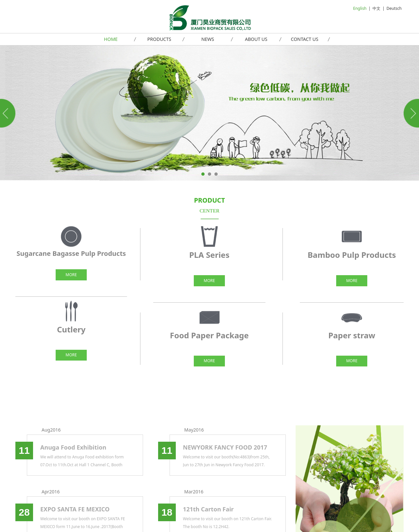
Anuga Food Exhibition (73, 447)
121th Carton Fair (208, 509)
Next (410, 113)
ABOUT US (256, 39)
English (360, 8)
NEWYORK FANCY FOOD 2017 (225, 447)
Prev (9, 113)
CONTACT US (305, 39)
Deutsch (394, 8)
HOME (111, 39)
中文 (376, 8)
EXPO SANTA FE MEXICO (75, 509)
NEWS (208, 39)
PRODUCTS (159, 39)
